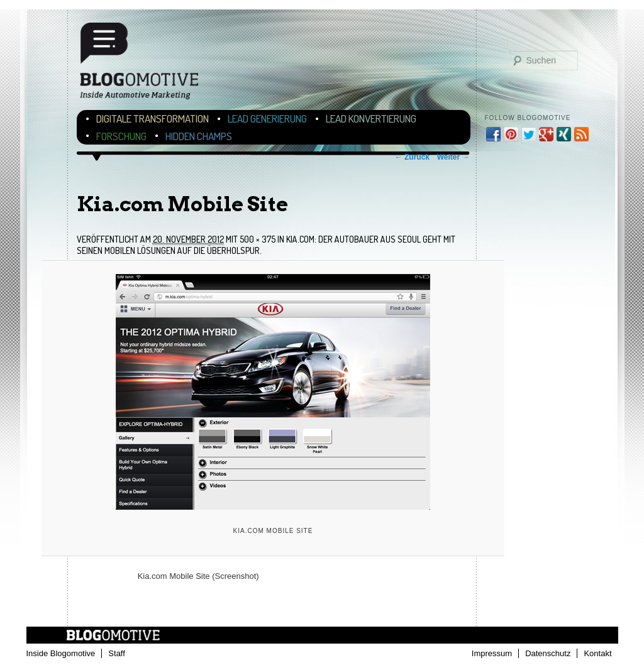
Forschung (121, 136)
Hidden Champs (199, 136)
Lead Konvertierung (371, 118)
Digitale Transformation (153, 118)
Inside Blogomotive (61, 653)
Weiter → (453, 157)
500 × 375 (258, 239)
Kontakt (597, 653)
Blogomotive (147, 64)
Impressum (492, 653)
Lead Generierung (267, 118)
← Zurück (412, 157)
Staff (117, 653)
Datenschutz (548, 653)
